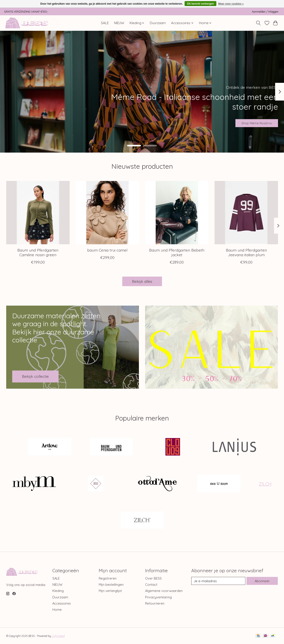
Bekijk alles (142, 281)
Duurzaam (158, 23)
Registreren (108, 578)
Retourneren (155, 603)
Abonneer (262, 581)
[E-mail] (218, 581)
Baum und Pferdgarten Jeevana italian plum (246, 252)
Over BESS (153, 578)
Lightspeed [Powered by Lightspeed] (58, 636)
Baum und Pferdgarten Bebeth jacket (177, 252)
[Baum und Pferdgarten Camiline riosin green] (38, 213)
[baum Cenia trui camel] (107, 213)
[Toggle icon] (258, 23)
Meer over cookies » (231, 4)
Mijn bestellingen (111, 585)
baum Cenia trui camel (107, 250)
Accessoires (62, 603)
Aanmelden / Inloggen (265, 12)
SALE (105, 23)
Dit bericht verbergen (200, 4)
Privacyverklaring (158, 597)
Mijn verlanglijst (110, 591)
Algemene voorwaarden (164, 591)
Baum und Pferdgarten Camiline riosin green (38, 252)
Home (57, 610)
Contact (151, 585)
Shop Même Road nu (249, 121)
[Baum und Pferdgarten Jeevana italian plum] (246, 213)
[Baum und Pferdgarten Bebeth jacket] (177, 213)
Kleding (58, 591)
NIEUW (119, 23)
